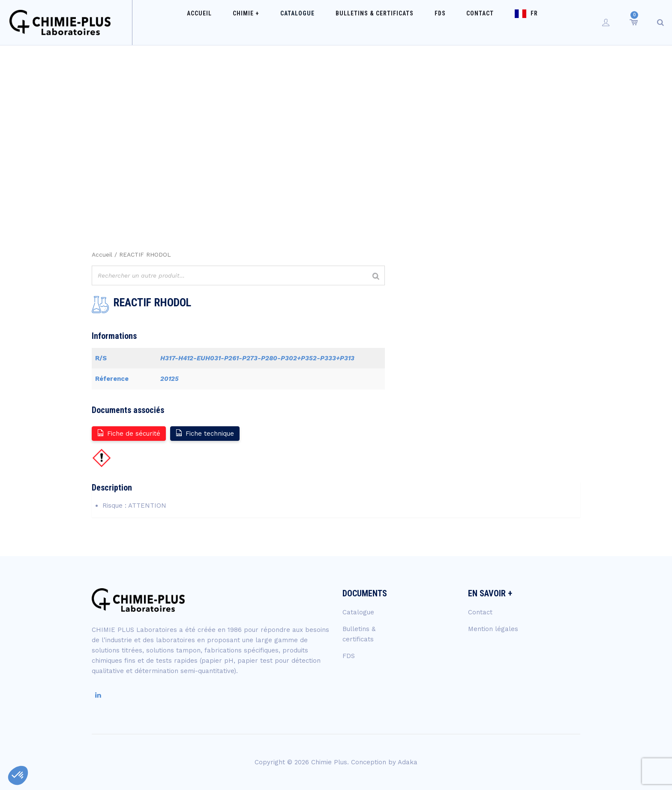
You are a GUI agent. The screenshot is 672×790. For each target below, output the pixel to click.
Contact (468, 22)
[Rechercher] (376, 277)
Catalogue (311, 22)
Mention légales (493, 629)
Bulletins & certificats (379, 22)
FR (514, 22)
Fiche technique (204, 433)
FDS (436, 22)
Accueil (230, 22)
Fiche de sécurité (128, 433)
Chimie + (268, 22)
